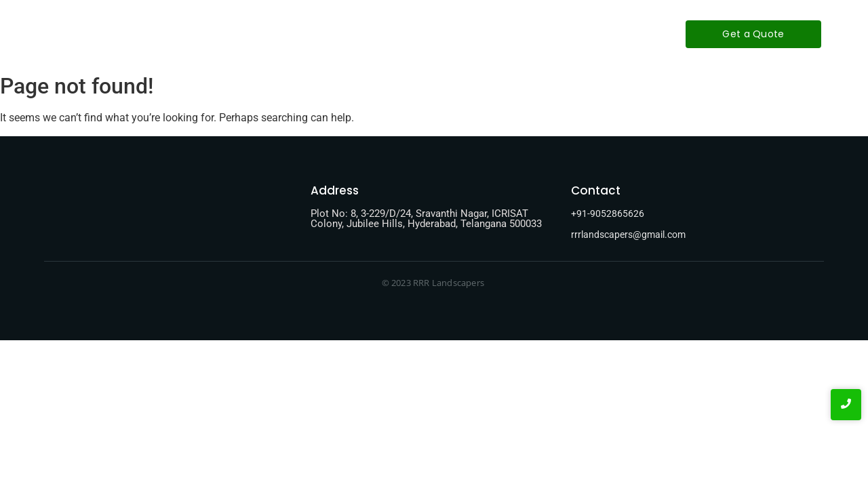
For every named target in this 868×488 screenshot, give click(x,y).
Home (287, 34)
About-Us (348, 34)
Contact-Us (489, 34)
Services (416, 34)
